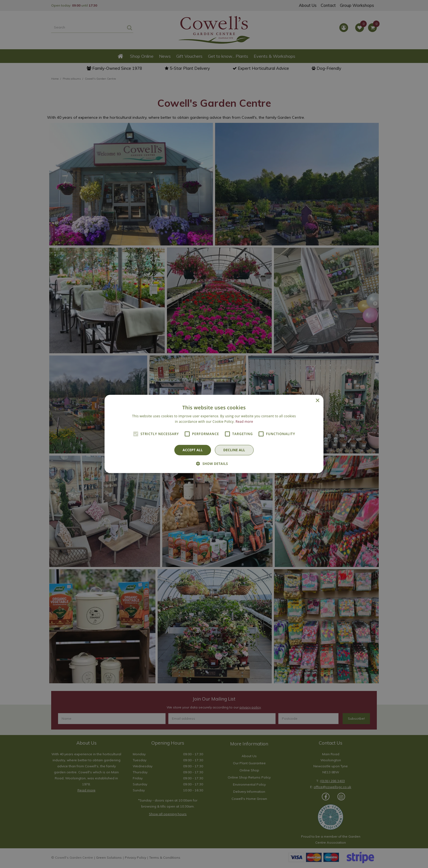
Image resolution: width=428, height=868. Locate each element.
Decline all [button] (234, 450)
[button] (214, 464)
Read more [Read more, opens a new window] (244, 422)
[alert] (214, 434)
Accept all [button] (193, 450)
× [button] (317, 401)
